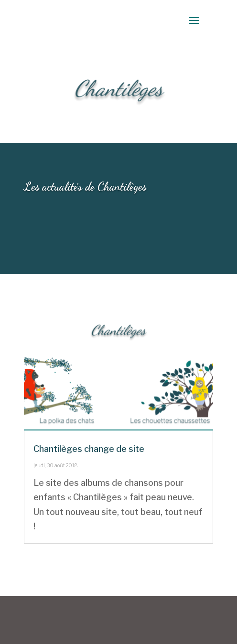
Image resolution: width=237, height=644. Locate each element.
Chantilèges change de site (89, 449)
